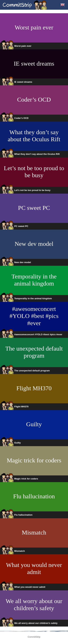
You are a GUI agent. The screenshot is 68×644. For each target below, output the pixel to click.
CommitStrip (25, 5)
